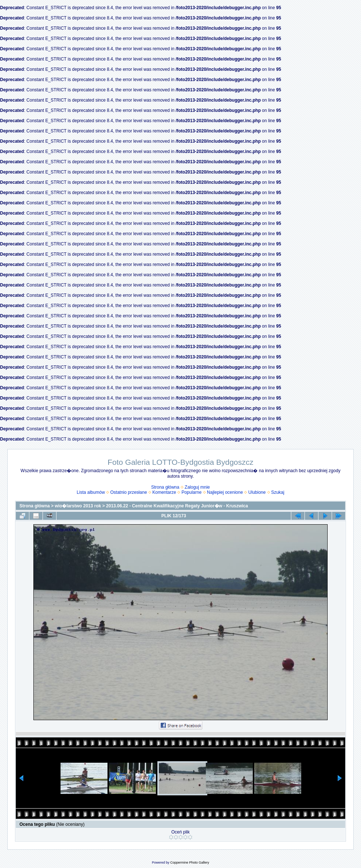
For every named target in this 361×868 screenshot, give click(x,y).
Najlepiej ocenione (225, 492)
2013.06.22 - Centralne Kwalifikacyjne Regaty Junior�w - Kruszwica (177, 506)
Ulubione (257, 492)
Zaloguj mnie (197, 487)
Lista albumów (91, 492)
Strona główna (165, 487)
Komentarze (164, 492)
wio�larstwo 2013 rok (78, 506)
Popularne (192, 492)
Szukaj (278, 492)
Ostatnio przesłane (129, 492)
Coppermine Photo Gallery (190, 862)
